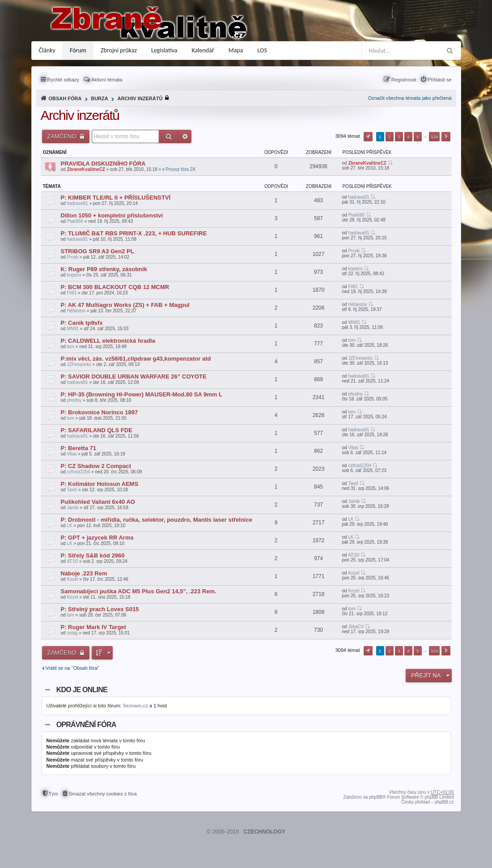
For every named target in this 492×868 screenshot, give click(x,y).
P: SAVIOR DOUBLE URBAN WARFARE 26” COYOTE (134, 377)
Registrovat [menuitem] (404, 80)
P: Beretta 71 (78, 448)
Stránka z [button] (368, 137)
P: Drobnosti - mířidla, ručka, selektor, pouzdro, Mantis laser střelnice (157, 520)
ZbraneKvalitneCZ (86, 169)
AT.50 (72, 561)
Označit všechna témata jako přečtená (409, 98)
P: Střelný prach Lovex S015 (100, 609)
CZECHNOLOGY (264, 832)
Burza (100, 98)
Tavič (72, 490)
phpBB (376, 797)
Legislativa (164, 50)
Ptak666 (75, 221)
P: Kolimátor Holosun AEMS (100, 484)
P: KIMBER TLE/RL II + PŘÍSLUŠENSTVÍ (116, 198)
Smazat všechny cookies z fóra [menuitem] (103, 794)
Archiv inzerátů (140, 98)
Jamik (72, 508)
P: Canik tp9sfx (82, 323)
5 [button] (418, 137)
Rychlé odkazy (64, 80)
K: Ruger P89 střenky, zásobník (104, 269)
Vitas (72, 454)
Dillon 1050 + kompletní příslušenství (112, 215)
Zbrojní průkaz (119, 50)
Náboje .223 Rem (84, 573)
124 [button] (434, 137)
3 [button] (399, 137)
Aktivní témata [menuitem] (107, 80)
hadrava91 (77, 203)
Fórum (78, 50)
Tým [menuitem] (53, 794)
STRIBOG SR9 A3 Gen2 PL (98, 251)
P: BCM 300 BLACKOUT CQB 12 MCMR (115, 287)
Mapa (236, 50)
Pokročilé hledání (185, 136)
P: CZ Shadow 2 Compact (96, 466)
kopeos (74, 275)
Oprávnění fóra (86, 725)
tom (70, 347)
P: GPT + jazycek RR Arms (97, 538)
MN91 (73, 329)
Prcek (72, 257)
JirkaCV (356, 627)
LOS (262, 50)
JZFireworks (79, 364)
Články (47, 50)
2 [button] (390, 137)
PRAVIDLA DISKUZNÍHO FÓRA (103, 164)
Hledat (169, 136)
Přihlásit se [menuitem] (440, 80)
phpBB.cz (444, 802)
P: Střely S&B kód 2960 (93, 555)
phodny (74, 400)
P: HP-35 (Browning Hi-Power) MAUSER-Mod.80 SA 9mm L (142, 394)
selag (72, 633)
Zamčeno (63, 136)
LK (69, 525)
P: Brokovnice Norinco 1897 (100, 412)
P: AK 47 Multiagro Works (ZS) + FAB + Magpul (125, 305)
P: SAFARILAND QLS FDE (97, 430)
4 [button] (408, 137)
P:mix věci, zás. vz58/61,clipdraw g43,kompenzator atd (136, 359)
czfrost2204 (78, 472)
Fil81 (72, 293)
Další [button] (446, 137)
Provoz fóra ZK (181, 169)
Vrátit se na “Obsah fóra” (72, 668)
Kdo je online (82, 690)
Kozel (72, 579)
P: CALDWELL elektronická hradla (108, 341)
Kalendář (203, 50)
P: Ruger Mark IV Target (93, 627)
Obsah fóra (65, 98)
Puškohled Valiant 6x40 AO (98, 502)
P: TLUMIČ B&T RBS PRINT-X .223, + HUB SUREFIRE (134, 233)
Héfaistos (76, 311)
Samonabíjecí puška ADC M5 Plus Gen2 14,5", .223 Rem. (139, 591)
